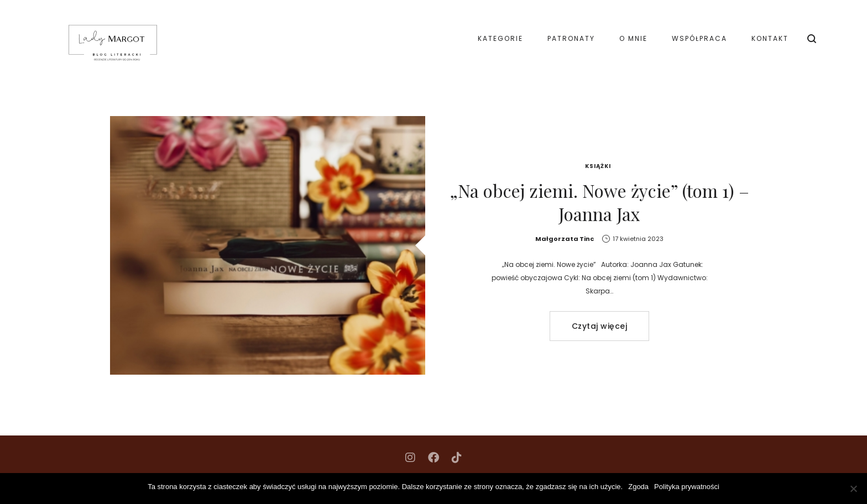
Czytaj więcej (600, 326)
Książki (598, 166)
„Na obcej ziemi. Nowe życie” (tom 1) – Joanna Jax (600, 202)
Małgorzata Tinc (565, 239)
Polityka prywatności (687, 487)
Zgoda (638, 487)
